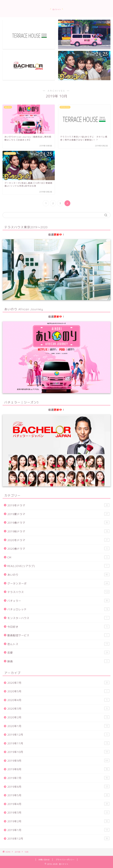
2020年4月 (58, 700)
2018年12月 (58, 839)
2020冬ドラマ (58, 540)
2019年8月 (58, 769)
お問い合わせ (44, 860)
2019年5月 (58, 795)
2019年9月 (58, 761)
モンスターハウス (58, 618)
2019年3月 (58, 813)
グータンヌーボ (58, 583)
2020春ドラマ (58, 549)
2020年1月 (58, 726)
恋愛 (58, 653)
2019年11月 (58, 743)
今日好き (58, 627)
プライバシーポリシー (65, 860)
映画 (58, 661)
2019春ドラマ (58, 523)
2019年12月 (58, 735)
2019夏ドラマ (58, 514)
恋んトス (58, 644)
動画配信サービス (58, 635)
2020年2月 (58, 717)
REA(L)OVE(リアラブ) (58, 566)
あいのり (58, 575)
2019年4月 (58, 804)
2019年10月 (58, 752)
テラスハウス (58, 592)
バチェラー (58, 601)
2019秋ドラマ (58, 531)
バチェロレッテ (58, 609)
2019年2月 (58, 821)
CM (58, 557)
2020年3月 (58, 709)
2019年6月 (58, 787)
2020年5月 (58, 691)
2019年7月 (58, 778)
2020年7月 (58, 683)
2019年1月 (58, 830)
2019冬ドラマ (58, 505)
